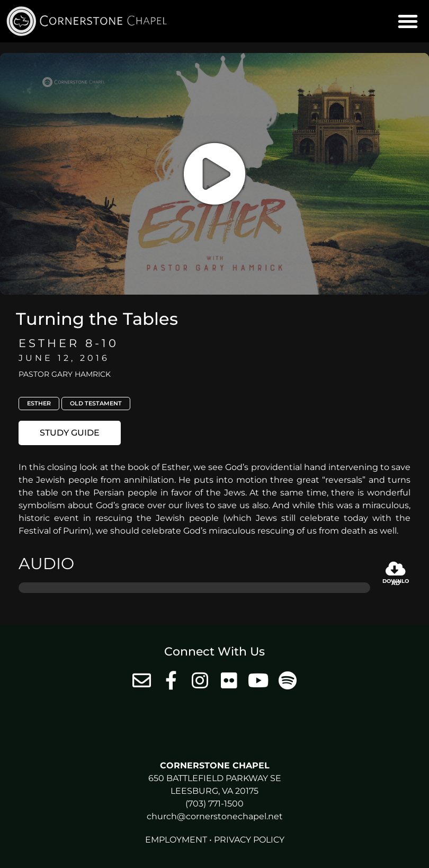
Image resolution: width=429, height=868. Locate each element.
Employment (176, 840)
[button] (408, 21)
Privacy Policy (249, 840)
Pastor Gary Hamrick (65, 374)
